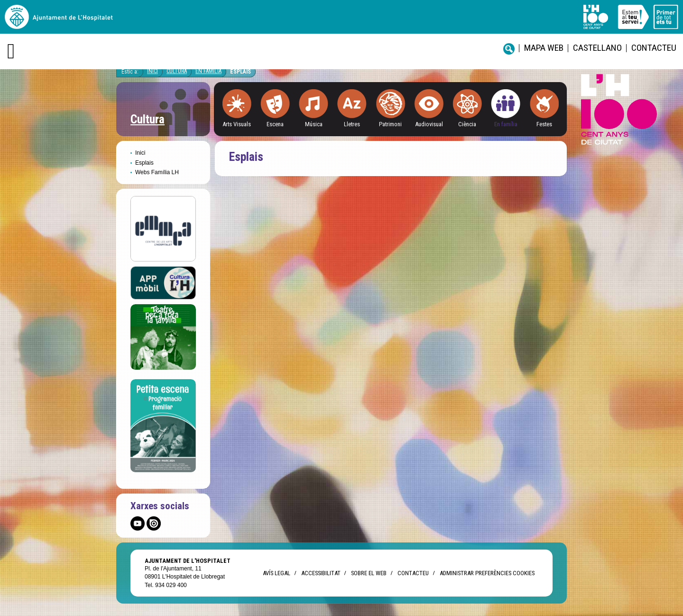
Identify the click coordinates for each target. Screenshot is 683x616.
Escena (275, 124)
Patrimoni (390, 124)
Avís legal (277, 573)
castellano (597, 48)
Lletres (352, 124)
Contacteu (654, 48)
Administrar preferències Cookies (487, 573)
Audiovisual (429, 124)
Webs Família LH (157, 172)
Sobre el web (369, 573)
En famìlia (208, 71)
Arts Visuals (237, 124)
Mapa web (544, 48)
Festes (544, 124)
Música (314, 124)
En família (506, 124)
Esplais (240, 72)
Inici (152, 71)
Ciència (467, 124)
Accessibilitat (321, 573)
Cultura (177, 71)
